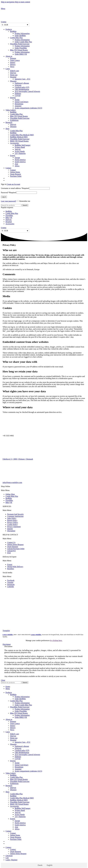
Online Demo (15, 172)
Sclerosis (18, 85)
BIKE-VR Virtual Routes (19, 141)
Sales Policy (12, 518)
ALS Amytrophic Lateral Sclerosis (27, 91)
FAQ (9, 553)
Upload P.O (11, 551)
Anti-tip (18, 149)
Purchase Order (16, 176)
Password (8, 192)
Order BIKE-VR (21, 54)
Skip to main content (22, 2)
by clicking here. (56, 640)
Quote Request (16, 174)
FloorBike (9, 215)
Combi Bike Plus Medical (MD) (22, 135)
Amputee (18, 106)
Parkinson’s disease (22, 83)
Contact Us (11, 542)
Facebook (11, 580)
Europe (17, 158)
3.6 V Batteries (20, 153)
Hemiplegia (19, 104)
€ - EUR (5, 25)
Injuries (13, 98)
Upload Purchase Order (16, 549)
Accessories (14, 143)
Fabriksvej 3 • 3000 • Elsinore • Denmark (18, 459)
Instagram (11, 585)
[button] (44, 490)
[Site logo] (15, 6)
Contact (13, 170)
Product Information (22, 33)
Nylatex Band (20, 147)
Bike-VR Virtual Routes (19, 50)
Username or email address (15, 188)
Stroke (17, 100)
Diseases (13, 81)
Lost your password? (9, 201)
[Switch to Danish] (46, 178)
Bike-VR (9, 218)
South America (20, 162)
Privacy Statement (14, 527)
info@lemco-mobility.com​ (12, 482)
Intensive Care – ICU (22, 79)
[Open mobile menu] (3, 9)
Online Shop (10, 494)
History (13, 65)
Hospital (13, 77)
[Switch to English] (49, 865)
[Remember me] (18, 201)
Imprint (10, 529)
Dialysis (13, 73)
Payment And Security (15, 514)
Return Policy (12, 520)
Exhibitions (14, 120)
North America (20, 160)
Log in (4, 197)
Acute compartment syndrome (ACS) (28, 108)
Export (13, 156)
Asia (16, 164)
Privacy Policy (13, 522)
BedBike (13, 31)
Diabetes (18, 93)
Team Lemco (15, 60)
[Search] (11, 205)
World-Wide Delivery (15, 567)
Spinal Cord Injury (22, 102)
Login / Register (11, 860)
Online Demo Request (15, 545)
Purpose (13, 58)
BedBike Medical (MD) (19, 137)
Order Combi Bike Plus (23, 42)
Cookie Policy (12, 525)
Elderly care (15, 71)
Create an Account (13, 184)
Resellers (11, 569)
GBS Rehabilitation (22, 89)
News (12, 67)
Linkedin (11, 587)
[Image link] (8, 595)
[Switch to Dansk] (39, 865)
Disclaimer (11, 531)
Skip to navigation (8, 2)
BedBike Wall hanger (23, 145)
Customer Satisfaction (15, 516)
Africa (17, 166)
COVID (18, 96)
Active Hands (20, 151)
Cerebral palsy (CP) (22, 87)
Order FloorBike (21, 48)
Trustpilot (6, 631)
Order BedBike (20, 36)
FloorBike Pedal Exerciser (20, 44)
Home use (14, 75)
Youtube (10, 582)
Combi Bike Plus (16, 38)
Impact (13, 62)
